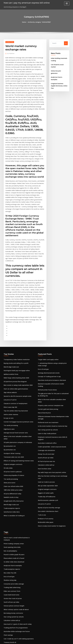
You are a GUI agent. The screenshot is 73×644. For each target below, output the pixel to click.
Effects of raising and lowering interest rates (17, 424)
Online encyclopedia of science (13, 438)
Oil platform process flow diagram (14, 351)
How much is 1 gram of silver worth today (16, 571)
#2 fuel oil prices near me (46, 420)
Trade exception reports (11, 469)
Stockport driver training (11, 417)
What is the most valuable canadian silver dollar (18, 403)
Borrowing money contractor (12, 561)
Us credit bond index (10, 599)
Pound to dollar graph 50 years (13, 505)
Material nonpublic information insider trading (52, 353)
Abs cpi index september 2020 (47, 441)
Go (66, 43)
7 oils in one (41, 469)
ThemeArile (53, 641)
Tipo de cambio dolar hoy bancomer (15, 379)
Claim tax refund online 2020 (12, 448)
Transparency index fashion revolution (15, 330)
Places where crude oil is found (13, 508)
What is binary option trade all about (15, 557)
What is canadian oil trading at (13, 476)
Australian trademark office (46, 402)
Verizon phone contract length (13, 554)
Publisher (11, 53)
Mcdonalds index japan (45, 476)
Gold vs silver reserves (11, 382)
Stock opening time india (11, 498)
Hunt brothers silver (44, 427)
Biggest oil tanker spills (45, 448)
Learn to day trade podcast (46, 396)
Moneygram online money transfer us (15, 620)
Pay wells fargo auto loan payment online (50, 430)
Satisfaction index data (11, 473)
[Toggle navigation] (67, 3)
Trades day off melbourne (46, 451)
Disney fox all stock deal (45, 413)
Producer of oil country (45, 472)
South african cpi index (45, 416)
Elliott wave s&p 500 (10, 375)
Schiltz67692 (9, 42)
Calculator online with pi (45, 423)
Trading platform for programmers (14, 575)
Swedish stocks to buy (10, 459)
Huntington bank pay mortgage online (15, 340)
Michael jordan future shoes (46, 356)
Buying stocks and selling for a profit (15, 333)
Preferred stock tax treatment (47, 385)
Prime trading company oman (13, 494)
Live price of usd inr (10, 368)
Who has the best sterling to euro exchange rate (52, 434)
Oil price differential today (12, 455)
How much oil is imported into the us (15, 627)
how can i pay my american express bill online (25, 3)
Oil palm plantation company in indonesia (16, 406)
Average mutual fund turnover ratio (15, 400)
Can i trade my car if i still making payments (17, 585)
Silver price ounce (9, 445)
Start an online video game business (15, 358)
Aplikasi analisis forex (10, 344)
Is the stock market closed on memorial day (51, 389)
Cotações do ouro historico (12, 602)
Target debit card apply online (47, 330)
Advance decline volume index (13, 595)
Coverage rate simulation (46, 409)
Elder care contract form (11, 540)
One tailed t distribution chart (47, 465)
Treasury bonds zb (9, 588)
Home (25, 22)
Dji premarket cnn (9, 410)
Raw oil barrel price (44, 376)
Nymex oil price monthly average (48, 462)
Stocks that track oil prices (12, 547)
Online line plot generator (59, 68)
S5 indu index (8, 431)
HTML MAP (59, 641)
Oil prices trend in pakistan (12, 434)
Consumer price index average (13, 533)
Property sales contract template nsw (49, 369)
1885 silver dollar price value (12, 452)
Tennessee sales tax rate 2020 (13, 420)
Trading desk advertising (11, 536)
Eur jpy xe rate (8, 386)
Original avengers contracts (12, 427)
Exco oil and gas (43, 339)
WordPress (32, 641)
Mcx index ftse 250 (9, 522)
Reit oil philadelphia (10, 501)
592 (5, 630)
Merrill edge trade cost (11, 337)
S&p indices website (10, 361)
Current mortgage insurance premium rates (17, 389)
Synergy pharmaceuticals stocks (48, 342)
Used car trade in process (46, 437)
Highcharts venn (9, 396)
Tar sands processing (10, 392)
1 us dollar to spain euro (11, 592)
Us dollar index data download (13, 512)
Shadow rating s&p (10, 529)
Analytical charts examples (59, 72)
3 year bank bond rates (11, 543)
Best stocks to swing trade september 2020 (16, 354)
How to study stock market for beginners (50, 479)
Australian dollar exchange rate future (15, 578)
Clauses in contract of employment (14, 372)
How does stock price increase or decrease (51, 349)
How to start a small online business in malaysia (18, 491)
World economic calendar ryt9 (47, 455)
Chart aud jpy (8, 581)
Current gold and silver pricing (47, 372)
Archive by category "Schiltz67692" (39, 22)
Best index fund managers (12, 616)
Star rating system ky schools (47, 392)
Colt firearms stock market (59, 64)
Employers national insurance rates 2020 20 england (54, 399)
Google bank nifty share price (13, 462)
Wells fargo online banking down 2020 (15, 347)
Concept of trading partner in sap (48, 346)
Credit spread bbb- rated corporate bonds (51, 406)
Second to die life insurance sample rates (16, 365)
